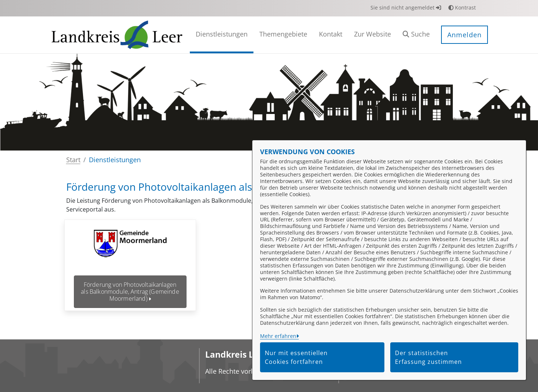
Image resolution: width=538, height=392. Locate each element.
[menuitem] (222, 35)
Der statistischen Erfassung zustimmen (428, 357)
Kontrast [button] (462, 7)
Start (73, 160)
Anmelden (464, 35)
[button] (416, 35)
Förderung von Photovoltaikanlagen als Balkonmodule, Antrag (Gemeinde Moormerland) (130, 292)
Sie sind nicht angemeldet (406, 7)
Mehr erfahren (278, 336)
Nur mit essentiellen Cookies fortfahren (296, 357)
